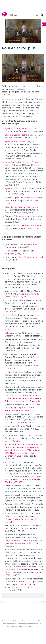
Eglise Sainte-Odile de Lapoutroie (21, 129)
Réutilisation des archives (32, 621)
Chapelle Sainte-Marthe (16, 135)
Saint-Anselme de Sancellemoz (29, 216)
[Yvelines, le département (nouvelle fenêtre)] (10, 14)
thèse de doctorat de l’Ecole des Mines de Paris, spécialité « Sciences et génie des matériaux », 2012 (24, 398)
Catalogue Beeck (13, 333)
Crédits (36, 627)
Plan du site (7, 621)
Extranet (17, 621)
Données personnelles (27, 624)
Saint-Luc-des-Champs (32, 226)
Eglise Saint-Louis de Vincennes (20, 189)
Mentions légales (9, 624)
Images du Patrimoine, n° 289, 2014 (21, 543)
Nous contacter (25, 627)
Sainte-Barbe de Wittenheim (25, 207)
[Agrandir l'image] (23, 68)
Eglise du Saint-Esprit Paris (18, 142)
